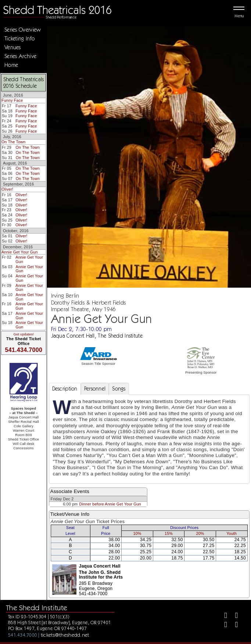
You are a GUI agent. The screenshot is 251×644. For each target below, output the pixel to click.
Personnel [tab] (95, 389)
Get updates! (24, 334)
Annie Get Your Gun (20, 252)
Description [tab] (65, 389)
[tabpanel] (149, 439)
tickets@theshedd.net (65, 635)
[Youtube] (233, 625)
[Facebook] (223, 616)
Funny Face (12, 100)
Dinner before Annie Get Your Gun (110, 504)
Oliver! (7, 189)
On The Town (13, 142)
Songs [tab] (119, 389)
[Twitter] (233, 616)
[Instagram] (223, 625)
